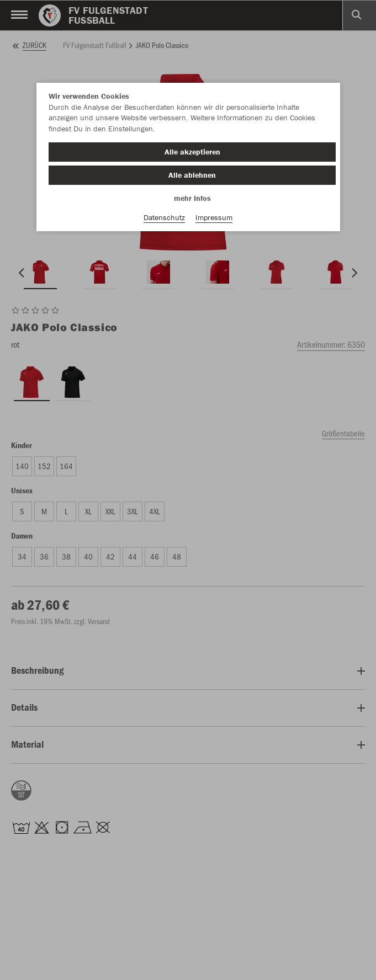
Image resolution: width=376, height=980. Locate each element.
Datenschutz (164, 217)
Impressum (214, 217)
